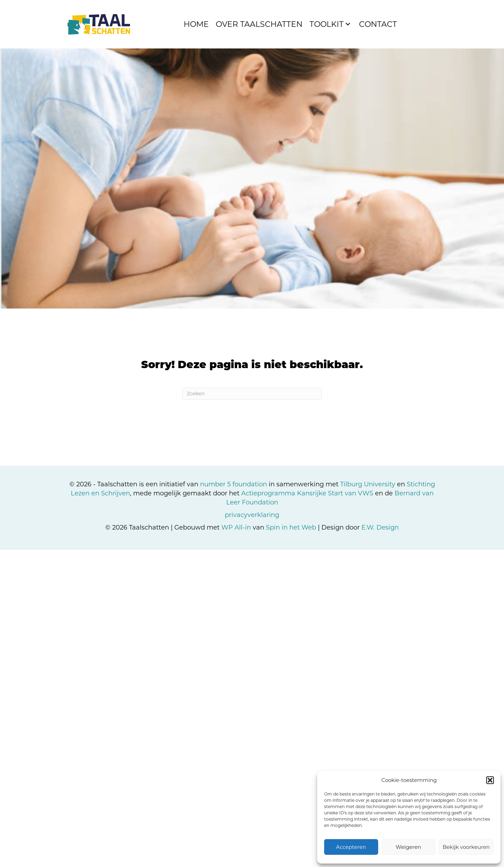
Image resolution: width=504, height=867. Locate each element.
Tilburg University (368, 484)
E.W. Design (380, 527)
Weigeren (408, 847)
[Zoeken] (252, 394)
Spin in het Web (291, 527)
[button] (490, 780)
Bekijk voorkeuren (466, 847)
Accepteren (351, 847)
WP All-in (236, 527)
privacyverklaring (252, 515)
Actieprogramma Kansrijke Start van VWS (307, 493)
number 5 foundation (234, 484)
